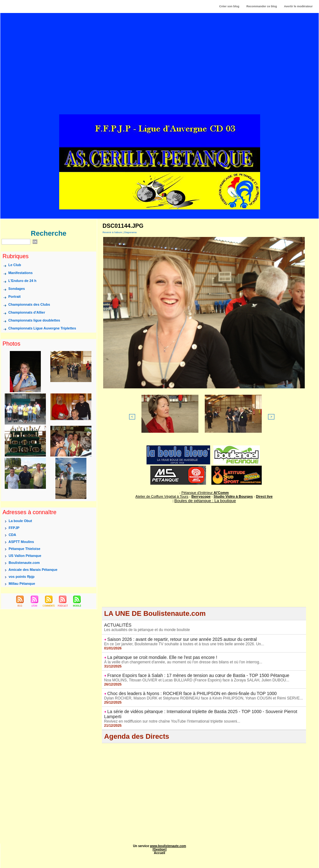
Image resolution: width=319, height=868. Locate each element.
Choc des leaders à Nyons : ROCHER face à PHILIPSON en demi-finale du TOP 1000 (192, 693)
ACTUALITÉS (118, 625)
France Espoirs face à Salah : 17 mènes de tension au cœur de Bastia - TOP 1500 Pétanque (198, 675)
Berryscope (201, 496)
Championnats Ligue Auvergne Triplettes (42, 329)
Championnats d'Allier (27, 313)
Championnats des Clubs (29, 305)
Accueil (159, 853)
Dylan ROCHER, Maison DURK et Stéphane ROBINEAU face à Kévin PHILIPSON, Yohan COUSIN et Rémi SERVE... (203, 698)
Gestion (159, 849)
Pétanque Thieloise (24, 549)
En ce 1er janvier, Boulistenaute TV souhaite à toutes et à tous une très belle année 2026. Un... (184, 644)
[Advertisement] (160, 69)
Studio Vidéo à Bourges (233, 496)
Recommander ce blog (262, 6)
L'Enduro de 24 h (22, 281)
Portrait (14, 297)
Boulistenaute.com (24, 563)
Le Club (15, 265)
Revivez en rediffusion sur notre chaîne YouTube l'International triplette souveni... (172, 721)
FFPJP (14, 528)
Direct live (264, 496)
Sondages (17, 289)
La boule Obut (20, 521)
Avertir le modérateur (298, 6)
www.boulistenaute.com (168, 846)
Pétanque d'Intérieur (205, 493)
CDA (12, 535)
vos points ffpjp (22, 577)
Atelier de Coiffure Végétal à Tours (162, 496)
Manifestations (20, 273)
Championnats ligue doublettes (34, 321)
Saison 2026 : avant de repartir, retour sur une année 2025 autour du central (182, 639)
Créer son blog (229, 6)
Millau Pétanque (22, 584)
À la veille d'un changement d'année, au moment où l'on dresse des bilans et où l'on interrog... (183, 662)
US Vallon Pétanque (25, 556)
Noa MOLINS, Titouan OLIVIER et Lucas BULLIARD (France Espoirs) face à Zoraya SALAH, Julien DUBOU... (197, 680)
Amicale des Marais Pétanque (33, 570)
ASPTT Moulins (21, 542)
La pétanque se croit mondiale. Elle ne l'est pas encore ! (162, 657)
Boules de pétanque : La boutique (205, 501)
